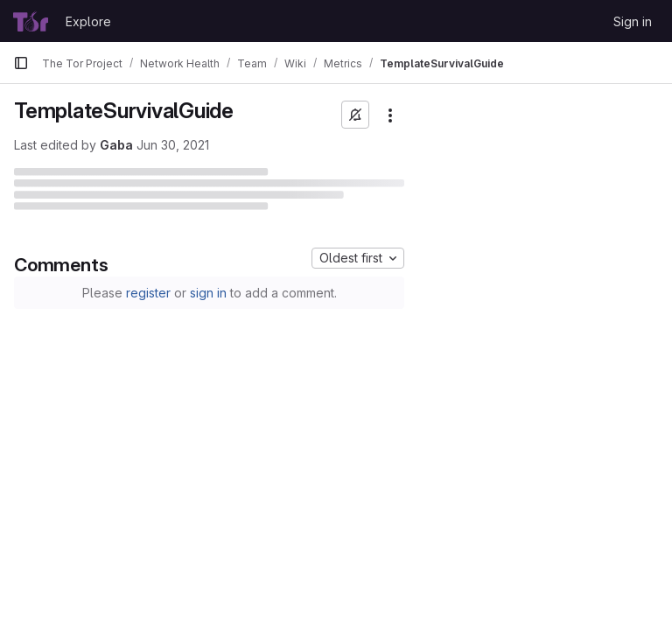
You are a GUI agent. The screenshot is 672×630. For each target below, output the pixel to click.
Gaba (116, 145)
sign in (208, 293)
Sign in (633, 21)
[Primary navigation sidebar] (21, 63)
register (148, 293)
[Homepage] (31, 21)
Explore (88, 21)
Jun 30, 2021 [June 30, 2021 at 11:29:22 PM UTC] (173, 145)
